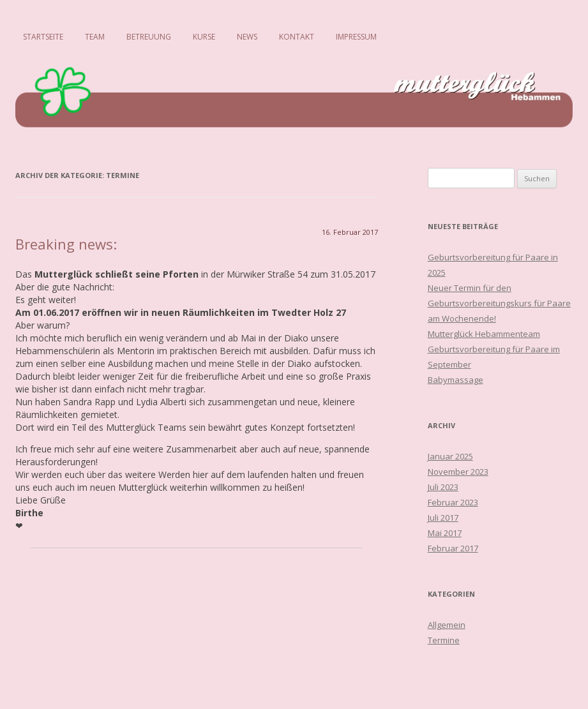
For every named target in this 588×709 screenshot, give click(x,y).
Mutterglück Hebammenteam (484, 334)
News (247, 37)
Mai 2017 (445, 533)
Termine (444, 640)
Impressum (356, 37)
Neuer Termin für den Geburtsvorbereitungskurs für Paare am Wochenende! (499, 303)
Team (95, 37)
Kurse (204, 37)
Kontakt (297, 37)
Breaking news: (66, 244)
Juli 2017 (443, 518)
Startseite (43, 37)
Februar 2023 (453, 502)
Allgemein (447, 625)
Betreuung (149, 37)
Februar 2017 (453, 548)
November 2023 (458, 472)
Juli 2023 (443, 487)
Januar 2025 (450, 456)
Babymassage (456, 380)
